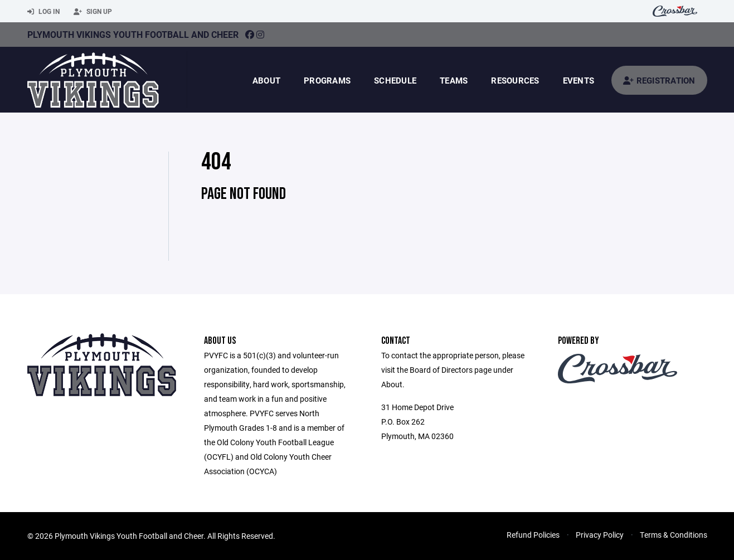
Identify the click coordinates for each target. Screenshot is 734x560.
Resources (515, 80)
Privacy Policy (600, 535)
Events (579, 80)
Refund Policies (533, 535)
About (266, 80)
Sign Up (93, 12)
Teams (454, 80)
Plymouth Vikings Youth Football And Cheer (133, 34)
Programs (327, 80)
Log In (43, 12)
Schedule (395, 80)
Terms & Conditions (674, 535)
